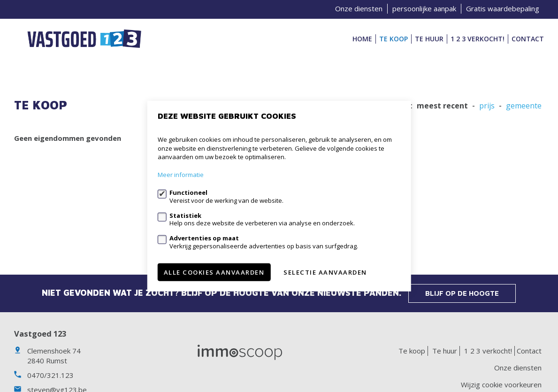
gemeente (524, 106)
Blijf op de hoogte (462, 293)
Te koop (394, 39)
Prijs (487, 106)
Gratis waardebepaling (503, 8)
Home (362, 39)
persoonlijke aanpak (424, 8)
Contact (528, 39)
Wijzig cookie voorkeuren (501, 384)
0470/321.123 (50, 375)
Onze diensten (359, 8)
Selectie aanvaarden (325, 272)
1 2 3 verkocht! (478, 39)
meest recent (442, 106)
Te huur (429, 39)
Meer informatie (181, 175)
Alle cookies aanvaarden (214, 272)
